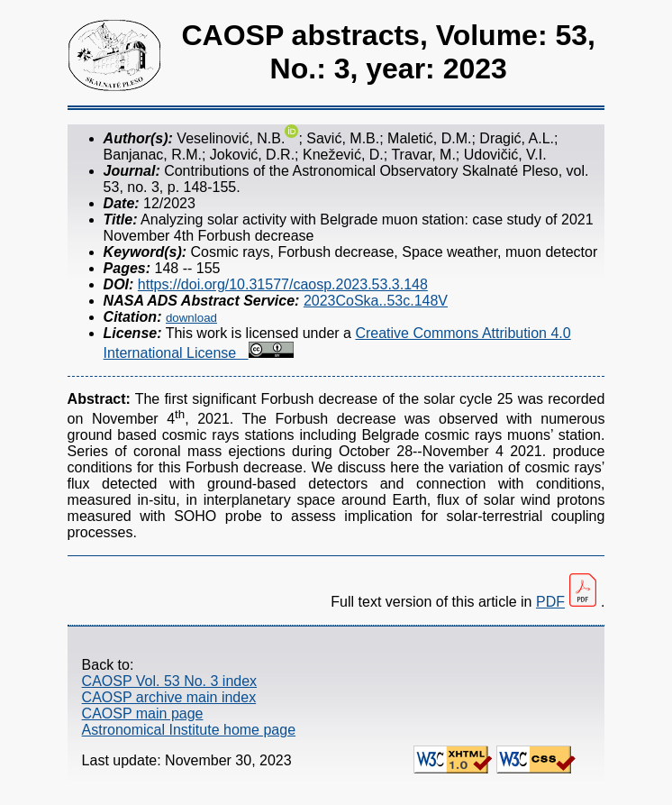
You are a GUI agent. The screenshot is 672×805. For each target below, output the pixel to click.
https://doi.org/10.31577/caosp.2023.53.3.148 (283, 284)
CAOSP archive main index (169, 697)
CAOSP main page (143, 714)
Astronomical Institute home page (189, 730)
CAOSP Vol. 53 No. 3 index (169, 681)
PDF (550, 602)
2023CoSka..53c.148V (376, 301)
